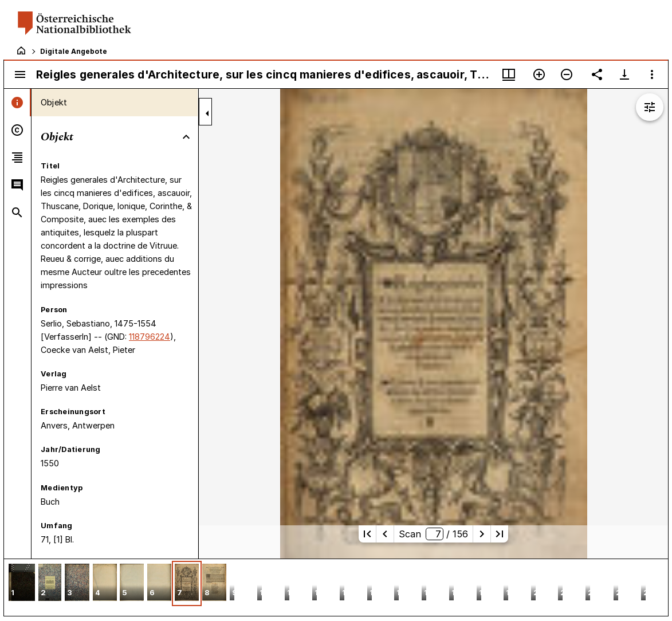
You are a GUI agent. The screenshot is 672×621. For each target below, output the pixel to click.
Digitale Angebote (74, 51)
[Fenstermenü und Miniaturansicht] (509, 74)
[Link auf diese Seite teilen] (597, 74)
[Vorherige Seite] (385, 534)
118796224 (150, 337)
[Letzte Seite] (500, 534)
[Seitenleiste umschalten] (20, 74)
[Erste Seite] (367, 534)
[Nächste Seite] (482, 534)
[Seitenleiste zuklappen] (207, 113)
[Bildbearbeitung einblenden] (650, 107)
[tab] (17, 103)
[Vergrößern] (539, 74)
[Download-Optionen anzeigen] (624, 74)
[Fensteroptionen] (652, 74)
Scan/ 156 (433, 534)
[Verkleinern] (567, 74)
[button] (22, 583)
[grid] (336, 587)
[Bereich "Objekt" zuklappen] (186, 137)
